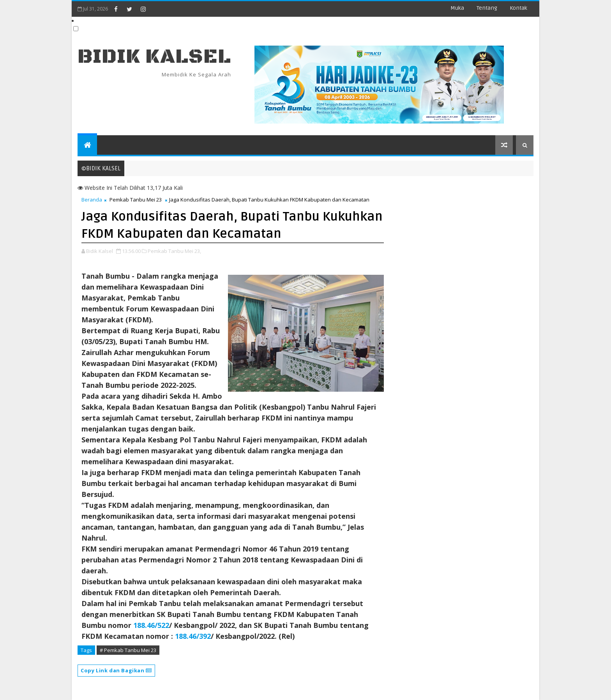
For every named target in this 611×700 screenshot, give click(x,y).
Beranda (92, 200)
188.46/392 (193, 636)
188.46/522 (151, 625)
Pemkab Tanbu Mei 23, (174, 251)
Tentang (487, 8)
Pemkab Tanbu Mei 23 (136, 200)
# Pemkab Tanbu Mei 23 (128, 650)
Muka (457, 8)
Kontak (518, 8)
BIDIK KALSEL (154, 57)
